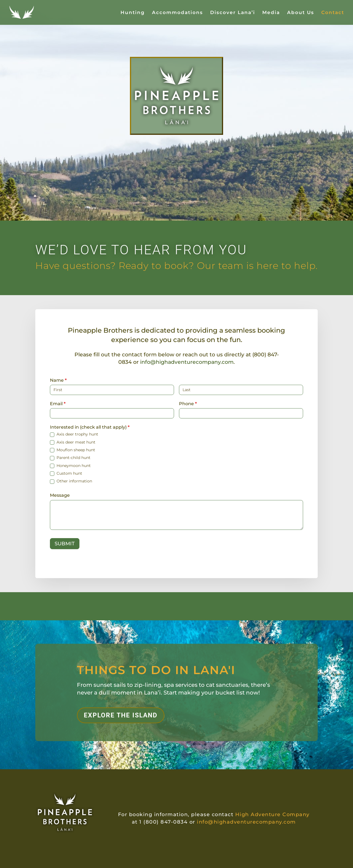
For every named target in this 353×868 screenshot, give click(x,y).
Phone (188, 404)
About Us (301, 13)
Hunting (133, 13)
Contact (333, 13)
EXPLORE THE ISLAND (121, 715)
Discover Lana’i (233, 13)
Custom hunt (66, 473)
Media (271, 13)
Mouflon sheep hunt (73, 450)
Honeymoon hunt (70, 466)
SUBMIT (65, 544)
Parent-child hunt (70, 458)
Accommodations (177, 13)
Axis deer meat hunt (73, 442)
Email (58, 404)
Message (60, 495)
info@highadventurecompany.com (187, 362)
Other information (71, 481)
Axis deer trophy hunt (74, 434)
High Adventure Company (272, 814)
